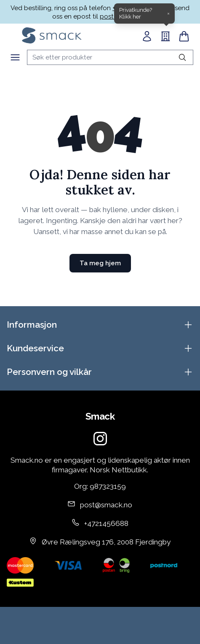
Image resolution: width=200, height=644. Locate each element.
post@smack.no (106, 505)
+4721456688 (106, 523)
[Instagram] (100, 439)
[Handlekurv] (184, 36)
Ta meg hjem (100, 263)
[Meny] (15, 57)
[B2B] (165, 36)
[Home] (52, 35)
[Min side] (147, 36)
